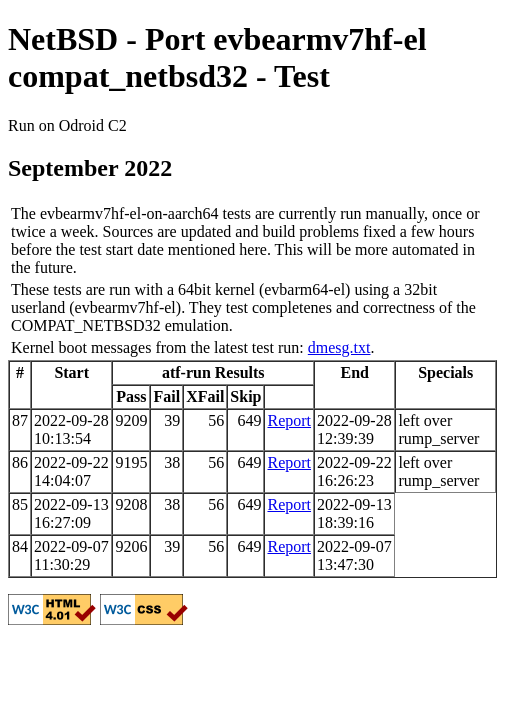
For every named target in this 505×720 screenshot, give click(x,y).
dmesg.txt (339, 347)
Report (289, 420)
